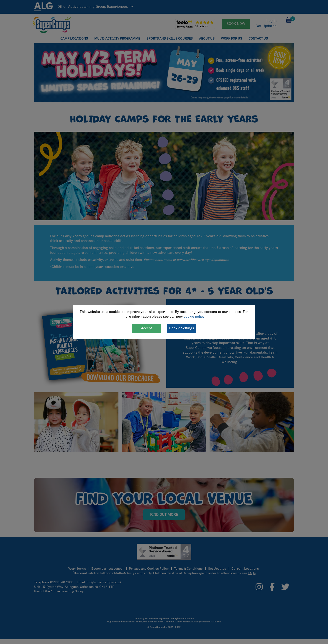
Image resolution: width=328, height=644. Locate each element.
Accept (146, 328)
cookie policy (194, 317)
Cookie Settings (182, 328)
